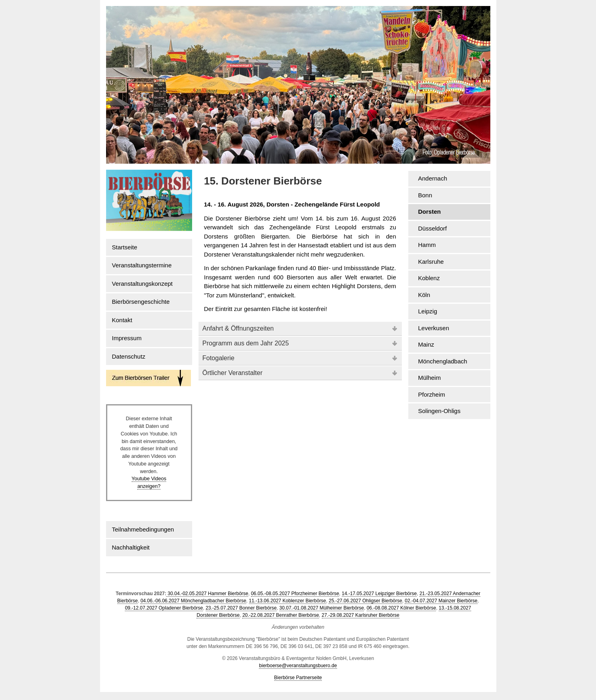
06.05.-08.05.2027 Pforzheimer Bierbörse (295, 594)
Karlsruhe (431, 262)
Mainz (426, 344)
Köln (424, 295)
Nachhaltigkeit (131, 547)
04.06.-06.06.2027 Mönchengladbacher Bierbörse (193, 601)
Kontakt (122, 320)
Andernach (433, 178)
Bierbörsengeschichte (141, 302)
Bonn (425, 195)
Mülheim (430, 378)
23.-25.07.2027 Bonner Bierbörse (241, 608)
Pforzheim (432, 394)
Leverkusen (434, 328)
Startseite (125, 247)
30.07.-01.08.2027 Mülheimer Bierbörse (322, 608)
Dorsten (430, 212)
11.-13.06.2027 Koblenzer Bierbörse (288, 601)
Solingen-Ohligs (439, 411)
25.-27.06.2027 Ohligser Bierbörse (365, 601)
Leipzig (428, 311)
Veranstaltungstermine (142, 265)
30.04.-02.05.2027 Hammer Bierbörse (207, 594)
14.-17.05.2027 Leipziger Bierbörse (379, 594)
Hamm (427, 245)
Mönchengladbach (443, 361)
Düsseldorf (433, 228)
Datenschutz (129, 356)
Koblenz (429, 278)
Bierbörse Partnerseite (298, 678)
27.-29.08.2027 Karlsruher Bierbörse (361, 615)
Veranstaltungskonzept (142, 284)
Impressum (127, 338)
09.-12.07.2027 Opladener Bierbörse (164, 608)
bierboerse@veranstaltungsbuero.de (298, 666)
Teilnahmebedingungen (143, 529)
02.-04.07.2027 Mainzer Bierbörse (441, 601)
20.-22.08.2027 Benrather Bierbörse (280, 615)
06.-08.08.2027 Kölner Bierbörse (401, 608)
